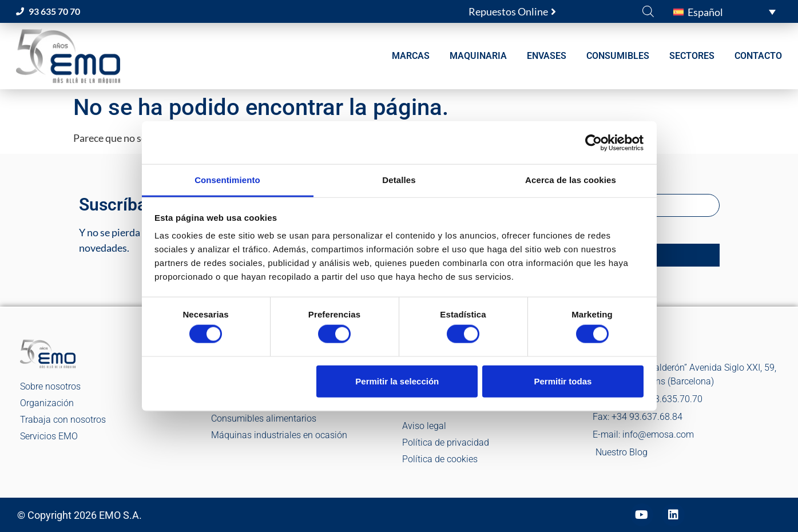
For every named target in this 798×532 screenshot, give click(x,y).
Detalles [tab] (399, 180)
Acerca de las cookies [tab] (571, 180)
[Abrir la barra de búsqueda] (648, 11)
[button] (724, 11)
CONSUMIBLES (618, 56)
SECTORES (692, 56)
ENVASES (547, 56)
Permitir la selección (397, 381)
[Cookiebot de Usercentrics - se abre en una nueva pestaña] (593, 142)
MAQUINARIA (478, 56)
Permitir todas (563, 381)
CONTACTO (758, 56)
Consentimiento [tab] (227, 180)
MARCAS (411, 56)
